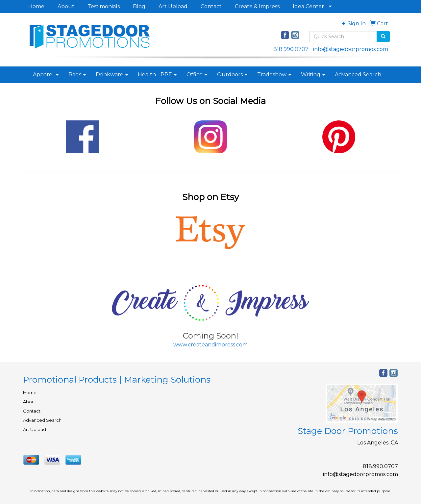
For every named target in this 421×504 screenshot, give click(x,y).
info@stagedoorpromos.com (351, 49)
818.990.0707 (291, 49)
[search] (383, 37)
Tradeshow (274, 75)
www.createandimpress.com (210, 345)
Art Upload (173, 6)
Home (36, 6)
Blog (139, 6)
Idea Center (308, 6)
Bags (77, 75)
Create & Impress (257, 6)
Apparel (46, 75)
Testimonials (104, 6)
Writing (313, 75)
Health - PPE (157, 75)
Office (197, 75)
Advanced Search (358, 75)
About (66, 6)
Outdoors (232, 75)
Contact (211, 6)
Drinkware (112, 75)
